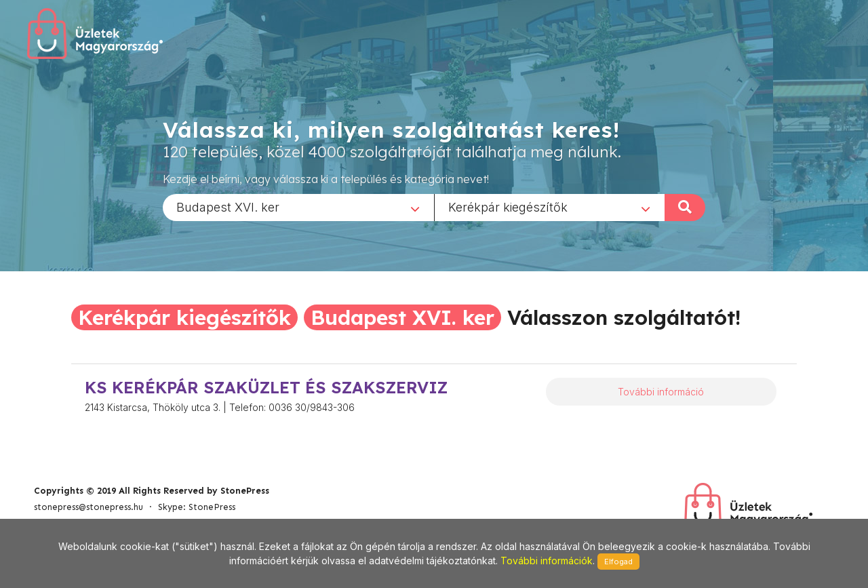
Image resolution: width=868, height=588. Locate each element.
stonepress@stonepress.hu (88, 507)
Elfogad (618, 562)
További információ (661, 392)
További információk (547, 561)
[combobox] (298, 207)
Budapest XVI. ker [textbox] (228, 207)
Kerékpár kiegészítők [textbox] (508, 207)
